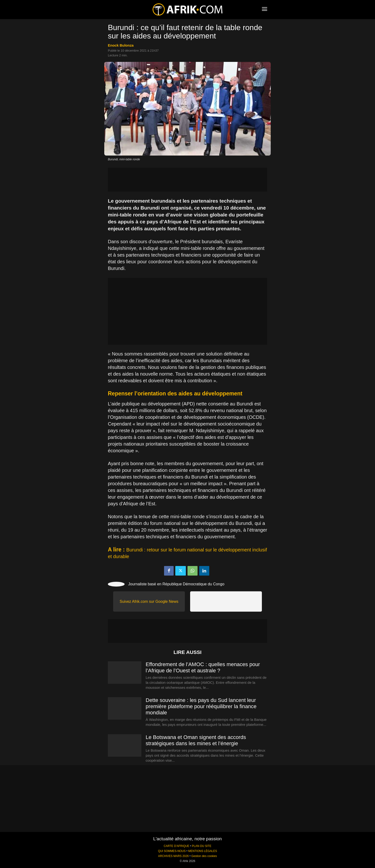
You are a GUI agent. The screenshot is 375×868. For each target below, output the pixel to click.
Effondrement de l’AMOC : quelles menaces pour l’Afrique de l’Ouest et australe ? (203, 667)
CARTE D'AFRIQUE (176, 846)
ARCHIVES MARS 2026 (173, 856)
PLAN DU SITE (201, 846)
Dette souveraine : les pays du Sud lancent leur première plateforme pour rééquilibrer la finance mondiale (201, 706)
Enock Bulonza (121, 45)
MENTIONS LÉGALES (203, 851)
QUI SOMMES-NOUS (172, 851)
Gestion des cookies (204, 856)
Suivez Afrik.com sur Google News (149, 601)
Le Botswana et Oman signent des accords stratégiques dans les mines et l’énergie (196, 740)
